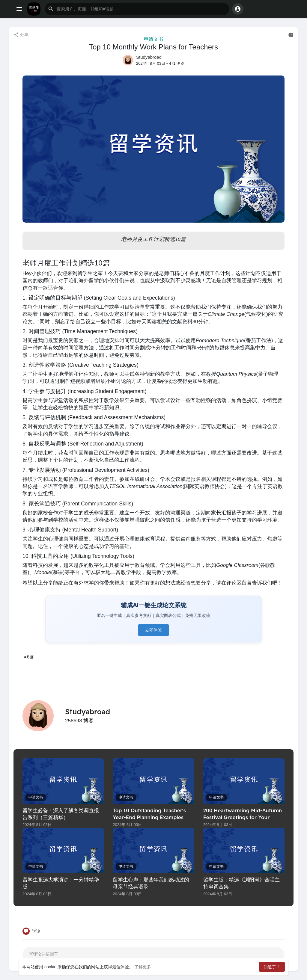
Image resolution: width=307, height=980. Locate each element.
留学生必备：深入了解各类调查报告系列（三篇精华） (61, 814)
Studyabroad (149, 57)
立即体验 (153, 630)
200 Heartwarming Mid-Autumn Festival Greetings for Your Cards (243, 817)
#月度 (29, 657)
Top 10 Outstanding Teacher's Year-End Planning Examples (149, 814)
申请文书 (153, 39)
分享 (21, 35)
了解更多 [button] (143, 967)
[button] (137, 9)
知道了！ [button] (272, 967)
